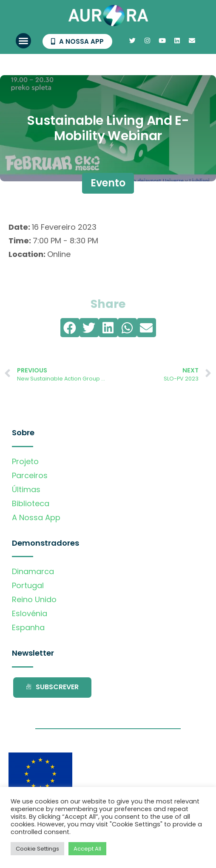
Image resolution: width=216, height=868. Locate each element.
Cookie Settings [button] (37, 849)
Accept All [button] (87, 849)
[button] (23, 41)
